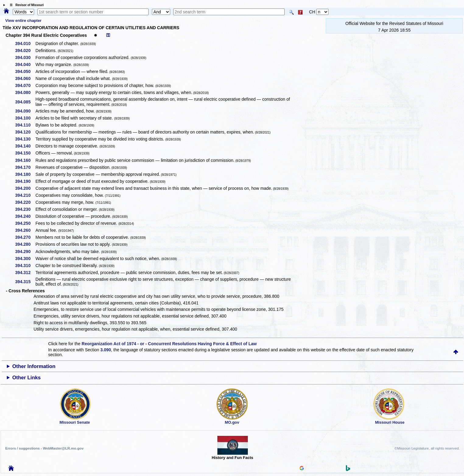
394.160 (25, 160)
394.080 (25, 92)
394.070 (25, 85)
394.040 (25, 64)
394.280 (25, 244)
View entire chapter (23, 21)
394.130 (25, 139)
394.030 (25, 57)
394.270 (25, 237)
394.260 (25, 230)
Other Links (26, 378)
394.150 (25, 153)
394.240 (25, 216)
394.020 (25, 50)
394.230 (25, 209)
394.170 (25, 167)
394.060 (25, 78)
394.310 (25, 266)
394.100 (25, 118)
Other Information (34, 366)
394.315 (25, 282)
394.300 (25, 259)
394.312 (25, 273)
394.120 (25, 132)
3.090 (106, 350)
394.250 (25, 223)
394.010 (25, 43)
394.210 (25, 195)
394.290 (25, 252)
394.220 (25, 202)
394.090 (25, 111)
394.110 (25, 125)
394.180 (25, 174)
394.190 (25, 181)
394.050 (25, 71)
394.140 (25, 146)
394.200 (25, 188)
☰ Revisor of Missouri (25, 5)
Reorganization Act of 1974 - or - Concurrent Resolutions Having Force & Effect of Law (169, 344)
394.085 (25, 102)
